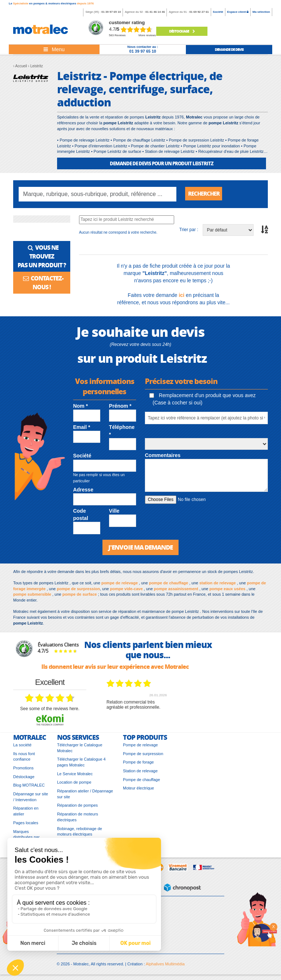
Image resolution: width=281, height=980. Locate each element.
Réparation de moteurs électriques (78, 819)
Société (218, 12)
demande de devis (229, 49)
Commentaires (163, 457)
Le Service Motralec (75, 776)
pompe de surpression (78, 591)
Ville (114, 512)
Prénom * (120, 407)
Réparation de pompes (77, 807)
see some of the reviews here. (50, 710)
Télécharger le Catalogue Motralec (80, 750)
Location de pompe (74, 784)
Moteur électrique (138, 790)
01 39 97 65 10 (111, 12)
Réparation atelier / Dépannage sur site (85, 796)
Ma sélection (261, 12)
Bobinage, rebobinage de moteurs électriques (80, 833)
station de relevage (218, 585)
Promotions (23, 770)
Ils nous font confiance (24, 758)
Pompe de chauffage (141, 781)
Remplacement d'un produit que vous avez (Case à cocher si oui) (203, 400)
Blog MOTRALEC (29, 787)
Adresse (83, 491)
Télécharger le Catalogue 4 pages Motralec (81, 764)
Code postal (81, 516)
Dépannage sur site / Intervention (31, 799)
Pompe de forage (138, 764)
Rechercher (205, 194)
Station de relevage (140, 773)
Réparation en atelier (26, 813)
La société (22, 747)
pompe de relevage (120, 585)
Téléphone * (122, 432)
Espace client (238, 12)
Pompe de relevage (140, 747)
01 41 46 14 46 (155, 12)
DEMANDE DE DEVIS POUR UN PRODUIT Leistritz (162, 163)
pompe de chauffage (168, 585)
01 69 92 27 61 (199, 12)
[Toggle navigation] (54, 49)
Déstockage (182, 31)
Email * (82, 429)
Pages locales (26, 825)
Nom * (80, 407)
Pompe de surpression (143, 755)
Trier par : (189, 231)
